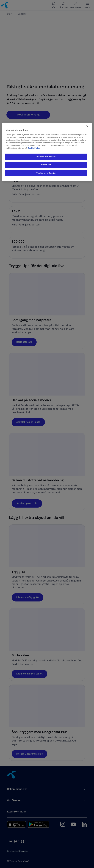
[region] (47, 152)
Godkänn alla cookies (46, 157)
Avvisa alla (46, 165)
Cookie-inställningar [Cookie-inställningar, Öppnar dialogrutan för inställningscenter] (46, 173)
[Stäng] (87, 126)
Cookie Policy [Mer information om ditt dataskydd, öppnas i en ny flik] (34, 148)
